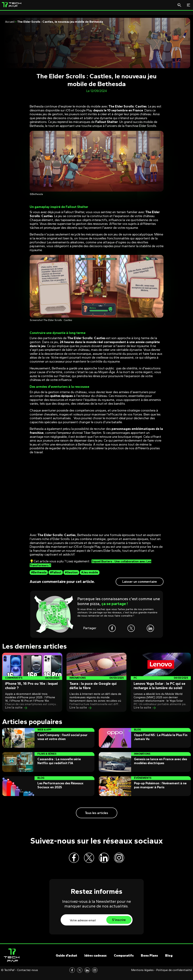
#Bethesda (39, 572)
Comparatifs (124, 962)
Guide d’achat (66, 962)
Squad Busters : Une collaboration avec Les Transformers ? (93, 563)
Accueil (10, 22)
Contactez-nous (28, 976)
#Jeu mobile (90, 572)
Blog (169, 962)
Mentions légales (142, 976)
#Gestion (71, 572)
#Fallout (56, 572)
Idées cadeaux (96, 962)
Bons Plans (149, 962)
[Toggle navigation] (189, 5)
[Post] (32, 682)
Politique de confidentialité (174, 976)
